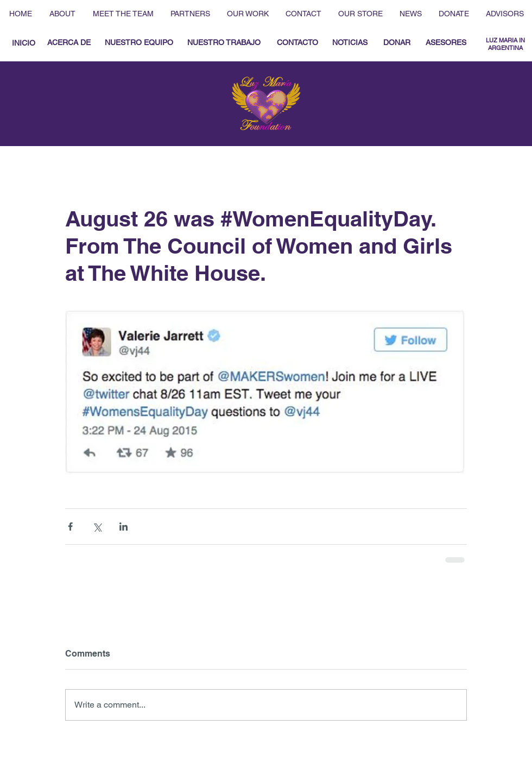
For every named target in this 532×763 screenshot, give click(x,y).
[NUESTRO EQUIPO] (139, 43)
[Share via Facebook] (70, 526)
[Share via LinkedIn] (123, 526)
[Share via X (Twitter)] (97, 526)
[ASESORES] (446, 43)
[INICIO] (23, 43)
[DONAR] (397, 43)
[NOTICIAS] (350, 43)
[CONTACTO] (297, 43)
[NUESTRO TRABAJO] (224, 43)
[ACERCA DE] (69, 43)
